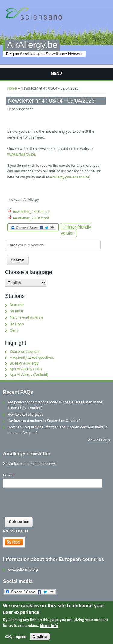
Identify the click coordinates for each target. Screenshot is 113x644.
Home (12, 88)
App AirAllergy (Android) (29, 375)
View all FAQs (99, 440)
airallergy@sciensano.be (70, 177)
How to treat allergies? (25, 415)
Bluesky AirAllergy (24, 363)
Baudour (16, 311)
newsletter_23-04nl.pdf (31, 212)
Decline (40, 637)
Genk (14, 330)
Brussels (17, 305)
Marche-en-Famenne (27, 317)
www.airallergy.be (21, 154)
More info (49, 625)
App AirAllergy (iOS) (26, 369)
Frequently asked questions (32, 358)
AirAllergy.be (32, 45)
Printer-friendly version (76, 230)
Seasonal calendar (25, 352)
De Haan (17, 324)
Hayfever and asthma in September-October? (44, 421)
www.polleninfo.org (23, 570)
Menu (56, 73)
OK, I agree (16, 637)
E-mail (9, 475)
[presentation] (49, 504)
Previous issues (16, 531)
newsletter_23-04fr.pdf (31, 218)
